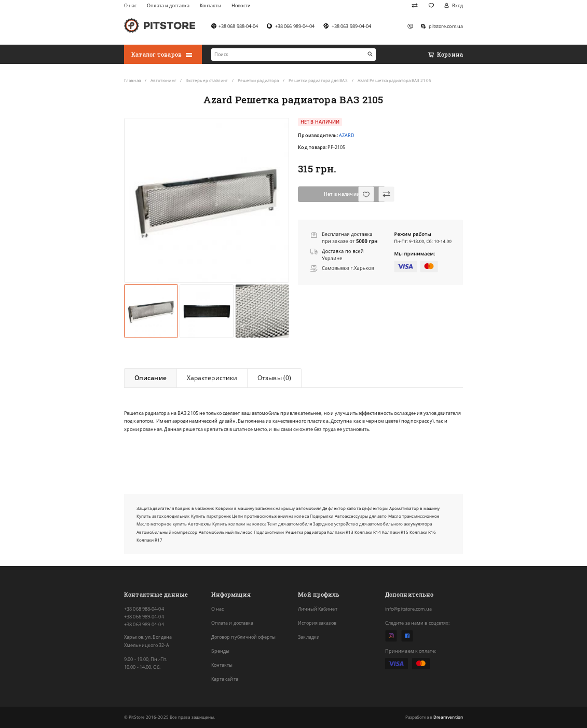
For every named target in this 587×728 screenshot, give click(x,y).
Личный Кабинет (317, 609)
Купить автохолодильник (163, 516)
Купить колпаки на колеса (239, 524)
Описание (151, 378)
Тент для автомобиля (290, 524)
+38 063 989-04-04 (144, 624)
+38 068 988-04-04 (144, 609)
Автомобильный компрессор (167, 532)
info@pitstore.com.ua (408, 609)
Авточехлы (200, 524)
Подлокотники (269, 532)
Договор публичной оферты (243, 637)
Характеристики (212, 378)
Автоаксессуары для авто (361, 516)
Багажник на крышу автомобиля (288, 508)
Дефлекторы (375, 508)
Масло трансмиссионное (414, 516)
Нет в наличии (342, 194)
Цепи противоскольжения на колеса (270, 516)
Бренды (221, 651)
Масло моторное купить (162, 524)
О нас (217, 609)
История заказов (317, 623)
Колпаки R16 (423, 532)
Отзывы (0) (274, 378)
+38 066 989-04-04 (144, 617)
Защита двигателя (155, 508)
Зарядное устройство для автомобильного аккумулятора (372, 524)
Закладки (309, 637)
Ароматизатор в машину (415, 508)
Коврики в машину (235, 508)
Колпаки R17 (150, 540)
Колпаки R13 (340, 532)
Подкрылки (322, 516)
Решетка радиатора (306, 532)
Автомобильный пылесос (226, 532)
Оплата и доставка (233, 623)
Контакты (222, 665)
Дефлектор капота (341, 508)
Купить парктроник (211, 516)
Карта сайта (225, 679)
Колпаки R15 (395, 532)
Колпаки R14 (368, 532)
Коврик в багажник (194, 508)
